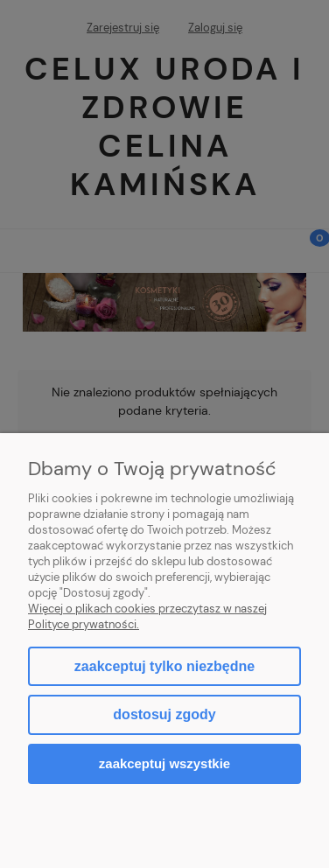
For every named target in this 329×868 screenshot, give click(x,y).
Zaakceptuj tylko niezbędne (164, 666)
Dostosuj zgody (164, 714)
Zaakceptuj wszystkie (164, 763)
